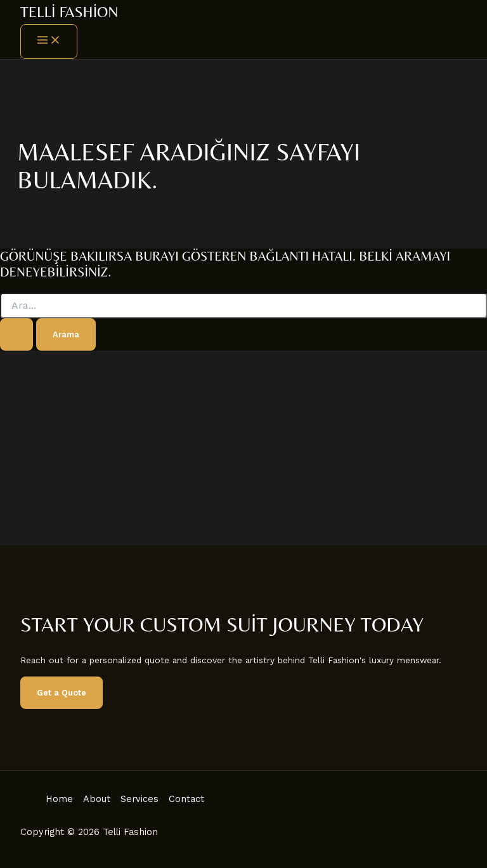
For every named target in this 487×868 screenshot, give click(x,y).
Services (140, 799)
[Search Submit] (16, 334)
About (97, 799)
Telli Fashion (69, 12)
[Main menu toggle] (49, 42)
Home (59, 799)
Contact (186, 799)
